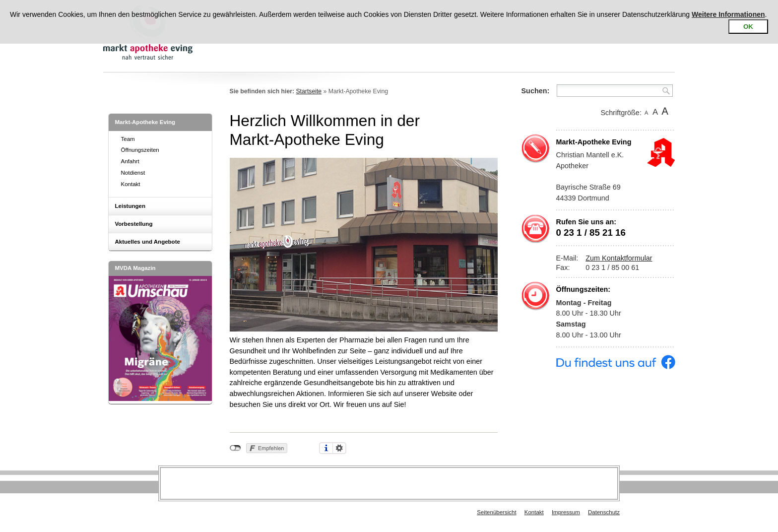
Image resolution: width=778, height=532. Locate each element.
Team (128, 139)
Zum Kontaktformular (619, 258)
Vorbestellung (134, 224)
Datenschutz (604, 512)
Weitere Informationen (728, 14)
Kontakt (131, 184)
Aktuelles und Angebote (148, 242)
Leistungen (130, 206)
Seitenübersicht (496, 512)
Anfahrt (130, 161)
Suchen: (536, 91)
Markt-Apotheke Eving (145, 122)
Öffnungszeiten (140, 150)
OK (748, 27)
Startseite (309, 91)
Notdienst (133, 173)
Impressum (566, 512)
